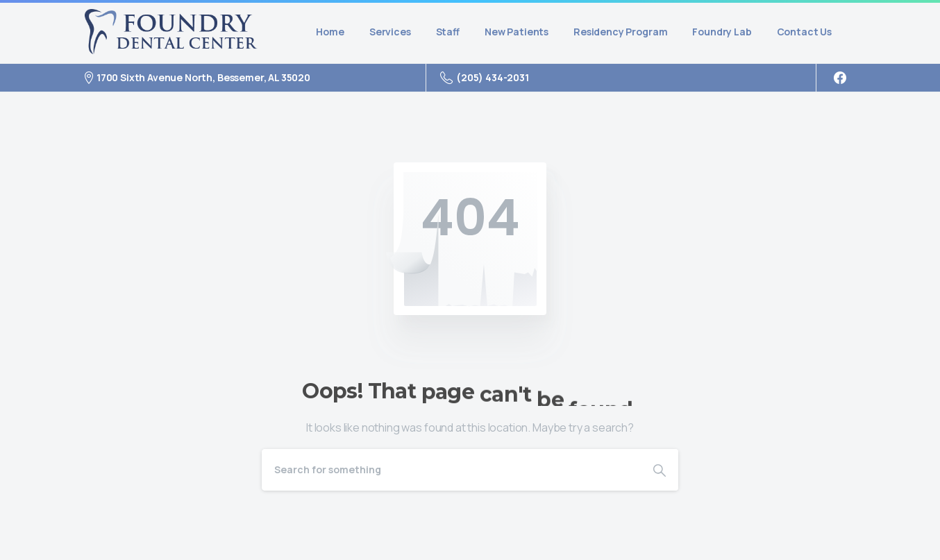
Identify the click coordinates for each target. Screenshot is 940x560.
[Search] (451, 470)
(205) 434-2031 (485, 78)
